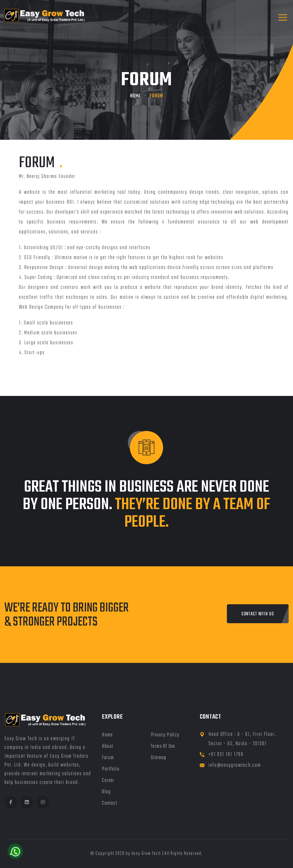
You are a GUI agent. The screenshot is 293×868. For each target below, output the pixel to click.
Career (108, 781)
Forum (108, 758)
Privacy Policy (165, 735)
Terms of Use (163, 746)
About (108, 746)
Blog (106, 792)
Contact (110, 803)
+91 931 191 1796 (226, 755)
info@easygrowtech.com (235, 765)
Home (136, 96)
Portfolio (111, 769)
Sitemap (159, 758)
